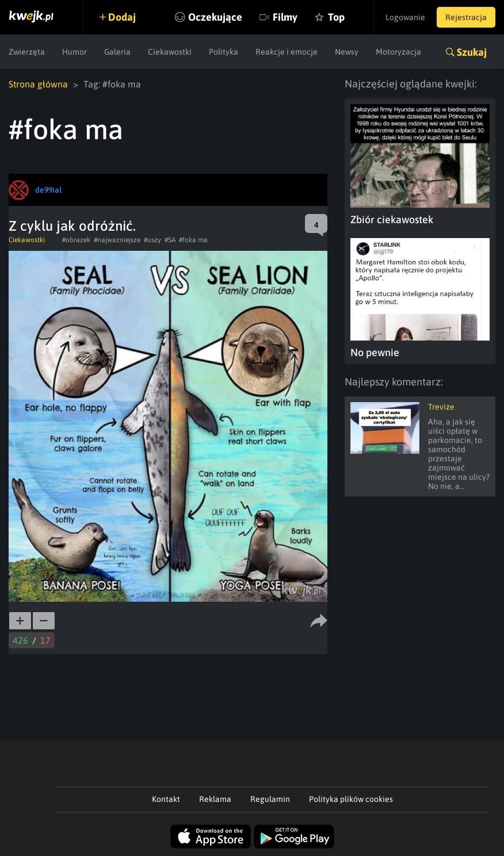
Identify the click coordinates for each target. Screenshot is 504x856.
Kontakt (166, 799)
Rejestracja (466, 17)
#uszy (152, 240)
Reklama (215, 799)
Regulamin (270, 799)
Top (336, 17)
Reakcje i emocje (287, 52)
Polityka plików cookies (351, 799)
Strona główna (38, 84)
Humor (75, 52)
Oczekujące (215, 17)
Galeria (117, 52)
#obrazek (76, 240)
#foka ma (193, 240)
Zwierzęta (27, 52)
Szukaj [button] (472, 52)
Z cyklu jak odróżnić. (72, 226)
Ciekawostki (170, 52)
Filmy (285, 17)
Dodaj (122, 17)
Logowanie (405, 17)
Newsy (347, 52)
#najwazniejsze (117, 240)
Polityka (224, 52)
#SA (170, 240)
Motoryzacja (398, 52)
